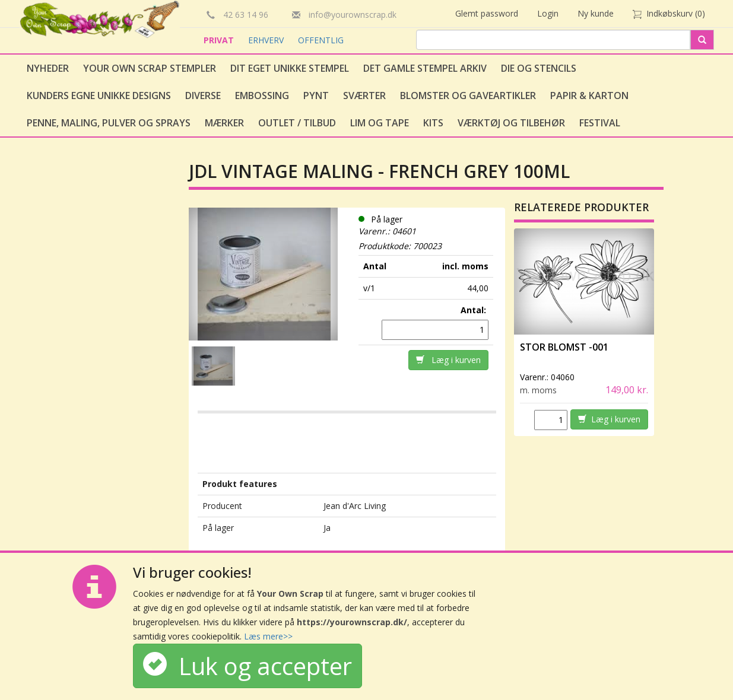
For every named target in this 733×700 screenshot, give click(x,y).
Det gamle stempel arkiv (425, 68)
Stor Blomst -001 (564, 347)
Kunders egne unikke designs (99, 96)
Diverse (203, 96)
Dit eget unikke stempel (290, 68)
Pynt (316, 96)
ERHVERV (267, 40)
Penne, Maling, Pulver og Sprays (109, 123)
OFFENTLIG (321, 40)
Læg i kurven (448, 360)
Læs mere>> (268, 636)
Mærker (224, 123)
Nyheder (48, 68)
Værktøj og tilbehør (511, 123)
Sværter (364, 96)
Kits (433, 123)
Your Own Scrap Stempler (150, 68)
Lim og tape (380, 123)
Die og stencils (539, 68)
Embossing (262, 96)
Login (548, 13)
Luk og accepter (247, 666)
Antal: (475, 310)
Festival (600, 123)
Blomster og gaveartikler (468, 96)
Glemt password (487, 13)
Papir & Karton (589, 96)
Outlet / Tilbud (297, 123)
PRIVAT (220, 40)
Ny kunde (596, 13)
